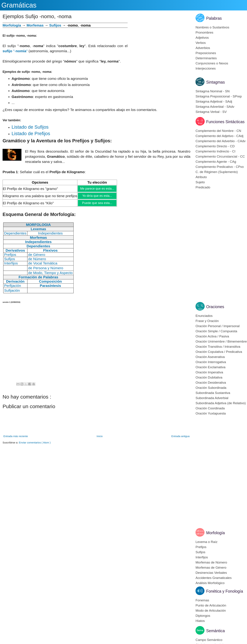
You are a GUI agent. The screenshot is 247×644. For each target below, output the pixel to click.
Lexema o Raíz (207, 542)
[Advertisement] (159, 47)
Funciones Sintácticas (225, 122)
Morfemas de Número (211, 562)
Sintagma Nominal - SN (213, 91)
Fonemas (202, 600)
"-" (15, 51)
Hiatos (200, 621)
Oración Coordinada (210, 408)
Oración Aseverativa (210, 357)
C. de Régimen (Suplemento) (217, 172)
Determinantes (206, 58)
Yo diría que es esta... (97, 196)
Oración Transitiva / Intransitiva (218, 347)
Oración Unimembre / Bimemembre (221, 341)
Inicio (100, 436)
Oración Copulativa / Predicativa (219, 352)
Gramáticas (19, 5)
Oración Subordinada (211, 388)
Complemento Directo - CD (215, 146)
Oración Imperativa (209, 372)
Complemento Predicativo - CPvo (220, 167)
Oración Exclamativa (210, 367)
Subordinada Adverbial (212, 398)
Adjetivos (202, 38)
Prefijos (201, 547)
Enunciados (204, 316)
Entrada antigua (180, 436)
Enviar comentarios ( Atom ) (35, 442)
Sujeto (200, 182)
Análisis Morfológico (210, 583)
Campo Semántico (209, 640)
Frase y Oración (207, 321)
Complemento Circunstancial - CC (220, 156)
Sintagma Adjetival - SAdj (214, 101)
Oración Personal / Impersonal (218, 326)
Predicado (203, 187)
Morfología (216, 533)
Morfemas (35, 25)
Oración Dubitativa (209, 377)
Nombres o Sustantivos (212, 27)
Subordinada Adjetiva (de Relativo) (221, 403)
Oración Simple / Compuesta (216, 331)
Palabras (214, 18)
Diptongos (203, 616)
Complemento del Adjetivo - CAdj (219, 136)
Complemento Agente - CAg (216, 162)
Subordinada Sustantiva (213, 393)
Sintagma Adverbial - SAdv (215, 107)
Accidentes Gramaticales (214, 578)
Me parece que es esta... (97, 189)
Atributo (201, 177)
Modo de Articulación (211, 611)
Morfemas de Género (211, 568)
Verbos (201, 43)
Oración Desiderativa (211, 383)
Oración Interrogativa (211, 362)
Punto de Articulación (211, 605)
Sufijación (12, 290)
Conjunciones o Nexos (212, 63)
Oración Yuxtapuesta (211, 413)
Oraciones (215, 307)
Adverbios (203, 48)
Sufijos (55, 25)
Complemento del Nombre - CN (218, 131)
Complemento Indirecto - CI (215, 151)
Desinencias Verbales (211, 573)
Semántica (216, 631)
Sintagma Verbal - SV (211, 112)
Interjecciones (206, 68)
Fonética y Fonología (225, 591)
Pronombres (204, 32)
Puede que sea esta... (97, 203)
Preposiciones (206, 53)
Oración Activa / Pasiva (212, 336)
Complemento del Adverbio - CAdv (220, 141)
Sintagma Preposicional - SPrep (219, 96)
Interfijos (202, 557)
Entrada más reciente (16, 436)
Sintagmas (216, 82)
